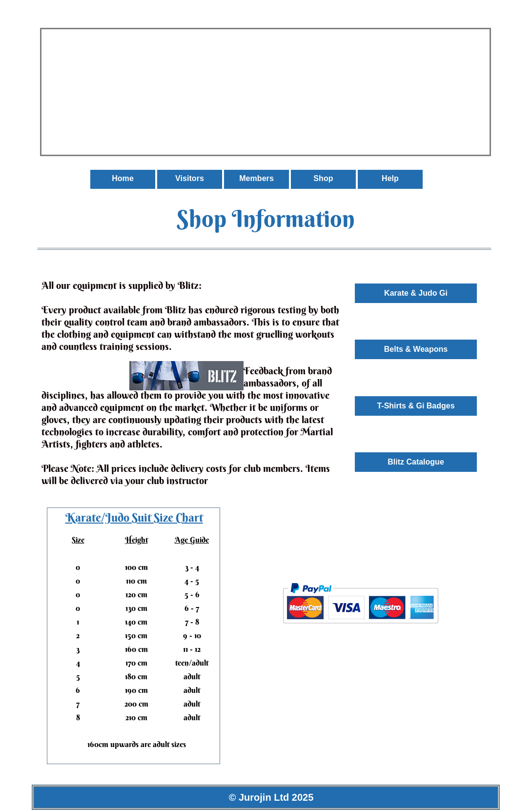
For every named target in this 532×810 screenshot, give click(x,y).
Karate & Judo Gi (416, 293)
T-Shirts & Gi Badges (416, 406)
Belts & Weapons (416, 349)
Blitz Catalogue (416, 462)
